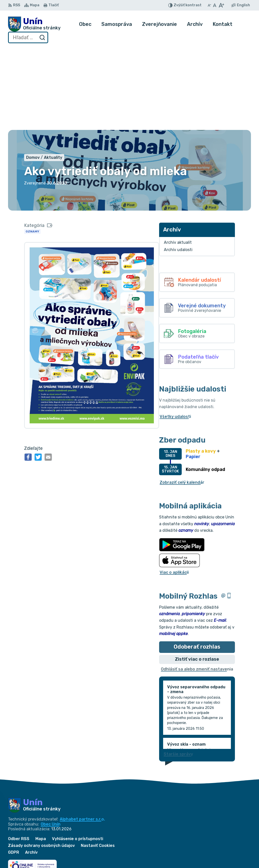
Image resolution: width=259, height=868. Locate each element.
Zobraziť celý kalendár (182, 400)
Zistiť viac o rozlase (197, 576)
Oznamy (32, 149)
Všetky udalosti (175, 334)
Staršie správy (178, 671)
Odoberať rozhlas (197, 564)
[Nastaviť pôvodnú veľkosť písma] (215, 5)
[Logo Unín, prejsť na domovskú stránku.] (34, 24)
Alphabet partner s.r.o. (82, 737)
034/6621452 (233, 846)
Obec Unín (51, 741)
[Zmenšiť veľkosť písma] (209, 5)
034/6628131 (233, 852)
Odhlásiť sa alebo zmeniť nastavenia (197, 586)
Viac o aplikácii (174, 490)
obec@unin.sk (233, 857)
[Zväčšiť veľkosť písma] (221, 5)
